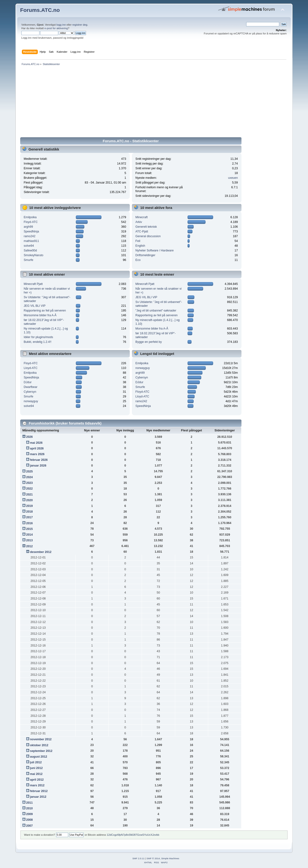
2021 (29, 495)
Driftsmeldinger (145, 255)
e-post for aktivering (56, 28)
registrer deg (80, 25)
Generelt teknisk (146, 227)
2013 (29, 540)
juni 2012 (36, 768)
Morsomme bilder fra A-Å (40, 315)
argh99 (28, 227)
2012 (29, 546)
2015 (29, 529)
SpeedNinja (31, 231)
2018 (29, 512)
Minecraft (142, 217)
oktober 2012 (39, 745)
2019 (29, 506)
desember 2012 (41, 552)
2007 (29, 826)
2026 (29, 437)
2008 (29, 820)
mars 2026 (37, 454)
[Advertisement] (154, 102)
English (140, 246)
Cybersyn (30, 392)
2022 (29, 489)
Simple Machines (170, 858)
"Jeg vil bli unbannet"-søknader (156, 311)
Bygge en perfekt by (149, 342)
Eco (138, 260)
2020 (29, 500)
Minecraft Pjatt (33, 284)
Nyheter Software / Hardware (155, 250)
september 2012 (41, 751)
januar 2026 (38, 466)
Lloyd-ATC (31, 368)
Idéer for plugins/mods (38, 337)
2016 (29, 523)
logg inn (61, 25)
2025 (29, 472)
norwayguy (31, 401)
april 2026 (37, 448)
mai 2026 (36, 443)
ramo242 (30, 236)
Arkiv (139, 222)
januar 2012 (38, 797)
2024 (29, 477)
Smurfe (29, 260)
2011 (29, 803)
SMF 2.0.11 (139, 858)
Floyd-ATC (31, 222)
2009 (29, 814)
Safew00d (30, 250)
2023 (29, 483)
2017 (29, 517)
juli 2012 (36, 762)
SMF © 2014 (153, 858)
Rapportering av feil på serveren (45, 311)
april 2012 (37, 780)
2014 (29, 535)
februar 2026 (39, 460)
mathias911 (31, 241)
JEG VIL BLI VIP (35, 306)
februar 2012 (39, 791)
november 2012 (41, 739)
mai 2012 (36, 774)
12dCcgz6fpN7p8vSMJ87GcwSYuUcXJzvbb (133, 835)
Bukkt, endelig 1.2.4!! (38, 342)
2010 (29, 808)
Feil (138, 241)
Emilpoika (30, 217)
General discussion (148, 236)
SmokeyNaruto (34, 255)
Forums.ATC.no (40, 10)
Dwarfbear (31, 387)
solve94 (29, 246)
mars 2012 (37, 785)
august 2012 (38, 757)
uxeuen (233, 178)
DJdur (28, 382)
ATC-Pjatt (142, 231)
